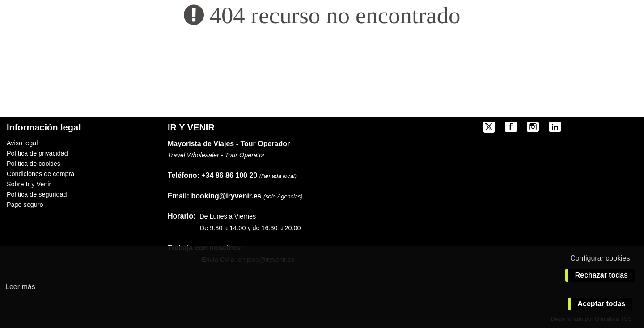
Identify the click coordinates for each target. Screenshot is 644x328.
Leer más (20, 287)
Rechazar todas (602, 275)
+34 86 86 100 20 (229, 175)
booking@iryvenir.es (214, 196)
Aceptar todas (602, 304)
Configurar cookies (600, 258)
